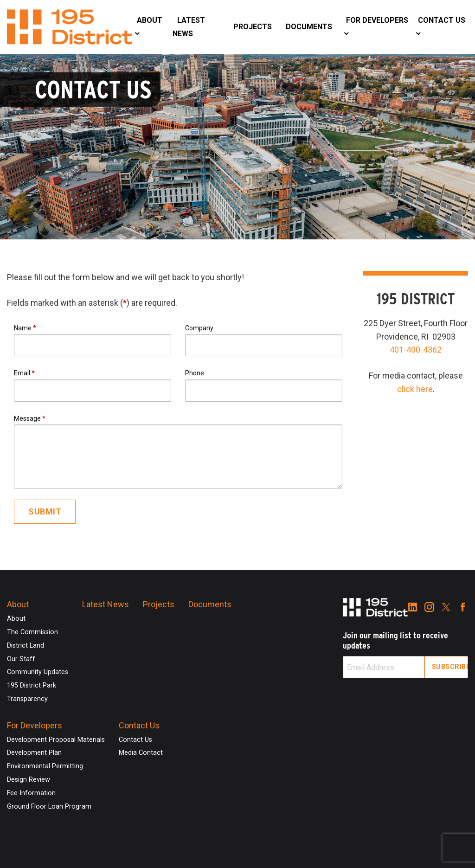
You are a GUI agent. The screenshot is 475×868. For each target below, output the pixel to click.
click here (415, 389)
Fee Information (31, 793)
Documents (309, 27)
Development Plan (34, 753)
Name (25, 328)
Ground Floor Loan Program (49, 807)
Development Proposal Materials (56, 740)
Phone (195, 373)
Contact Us (442, 20)
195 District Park (32, 685)
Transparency (27, 699)
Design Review (29, 780)
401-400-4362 (416, 350)
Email (24, 373)
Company (199, 328)
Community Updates (38, 672)
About (150, 20)
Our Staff (21, 659)
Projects (253, 27)
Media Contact (141, 753)
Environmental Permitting (45, 766)
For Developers (377, 20)
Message (30, 418)
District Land (26, 646)
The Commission (32, 632)
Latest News (189, 27)
